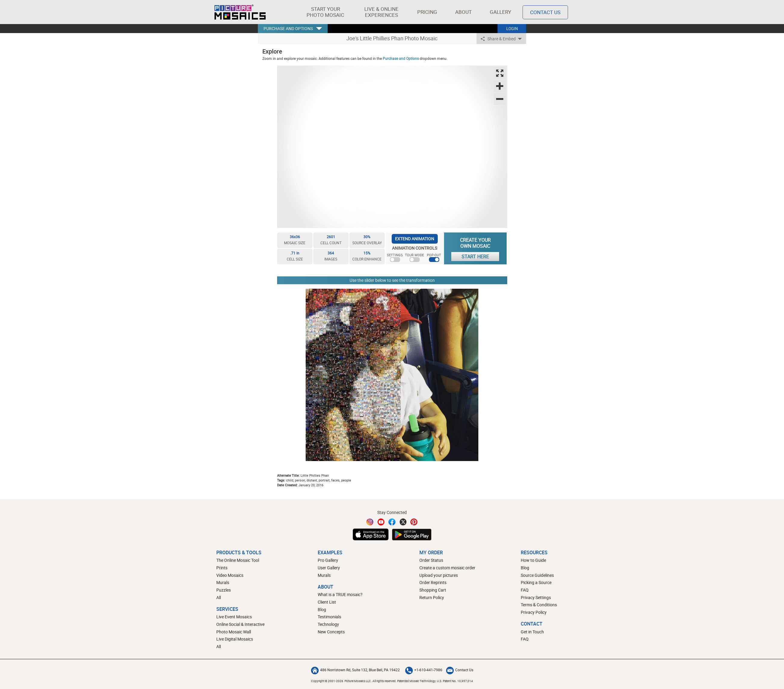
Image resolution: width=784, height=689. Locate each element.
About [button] (465, 12)
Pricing (427, 12)
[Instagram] (370, 522)
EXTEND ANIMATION (415, 239)
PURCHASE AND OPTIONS (288, 28)
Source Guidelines (537, 575)
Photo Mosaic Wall (234, 632)
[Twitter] (403, 522)
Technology (328, 624)
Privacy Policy (534, 612)
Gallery (500, 12)
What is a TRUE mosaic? (340, 594)
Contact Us (460, 670)
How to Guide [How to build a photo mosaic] (533, 560)
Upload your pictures (439, 575)
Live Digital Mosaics (235, 639)
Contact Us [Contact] (545, 12)
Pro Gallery (328, 560)
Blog (322, 609)
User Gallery (329, 568)
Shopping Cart (433, 590)
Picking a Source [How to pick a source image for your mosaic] (536, 582)
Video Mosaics (230, 575)
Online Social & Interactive (240, 624)
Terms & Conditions (539, 605)
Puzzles (224, 590)
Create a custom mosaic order (447, 568)
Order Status (431, 560)
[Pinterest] (414, 522)
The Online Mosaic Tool (238, 560)
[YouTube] (381, 522)
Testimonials (329, 617)
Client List (327, 602)
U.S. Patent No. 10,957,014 (455, 681)
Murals (223, 582)
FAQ (525, 590)
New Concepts (331, 632)
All (219, 597)
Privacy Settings (536, 597)
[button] (325, 12)
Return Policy (432, 597)
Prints (222, 568)
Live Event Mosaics (234, 617)
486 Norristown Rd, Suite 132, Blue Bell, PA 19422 (355, 670)
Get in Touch (532, 632)
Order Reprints (433, 582)
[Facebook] (392, 522)
